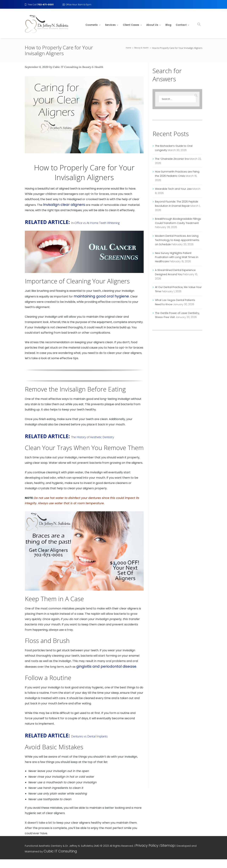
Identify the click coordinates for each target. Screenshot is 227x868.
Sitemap (160, 855)
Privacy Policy (144, 855)
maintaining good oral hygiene (95, 300)
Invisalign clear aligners (59, 202)
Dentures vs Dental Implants (103, 745)
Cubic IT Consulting (66, 66)
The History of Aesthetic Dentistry (74, 443)
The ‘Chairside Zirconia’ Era (172, 159)
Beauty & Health (140, 48)
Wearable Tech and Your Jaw (173, 189)
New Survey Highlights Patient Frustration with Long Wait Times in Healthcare (177, 257)
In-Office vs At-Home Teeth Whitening (78, 222)
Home (125, 48)
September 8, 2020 (37, 66)
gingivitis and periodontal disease (99, 676)
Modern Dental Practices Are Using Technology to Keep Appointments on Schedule (177, 240)
